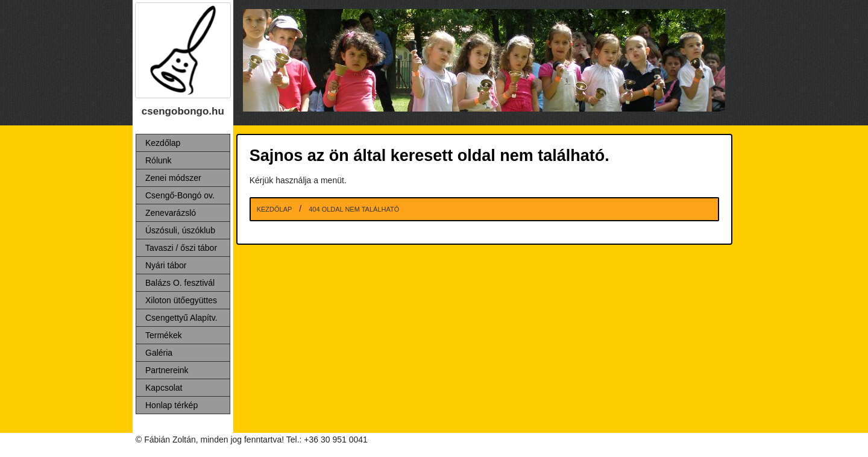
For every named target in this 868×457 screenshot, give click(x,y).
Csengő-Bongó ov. (180, 195)
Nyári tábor (166, 265)
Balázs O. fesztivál (180, 283)
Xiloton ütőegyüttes (181, 300)
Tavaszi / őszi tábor (181, 248)
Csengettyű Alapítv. (181, 318)
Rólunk (159, 160)
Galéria (159, 353)
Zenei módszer (173, 178)
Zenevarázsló (171, 213)
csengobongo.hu (183, 111)
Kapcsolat (164, 388)
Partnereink (167, 370)
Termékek (164, 335)
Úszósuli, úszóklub (180, 230)
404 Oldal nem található (354, 209)
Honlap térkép (171, 405)
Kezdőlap (163, 143)
